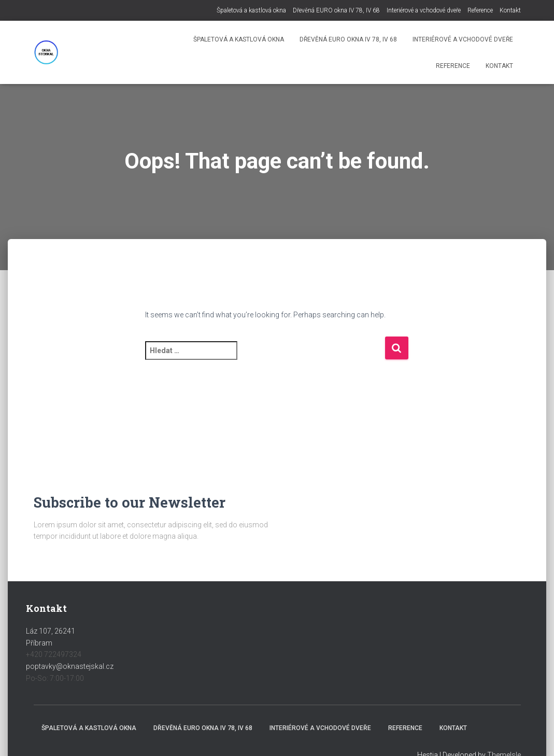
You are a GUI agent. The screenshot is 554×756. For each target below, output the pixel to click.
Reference (480, 10)
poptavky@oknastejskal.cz (70, 666)
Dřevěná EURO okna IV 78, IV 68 (336, 10)
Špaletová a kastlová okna (251, 10)
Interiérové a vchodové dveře (424, 10)
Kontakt (510, 10)
